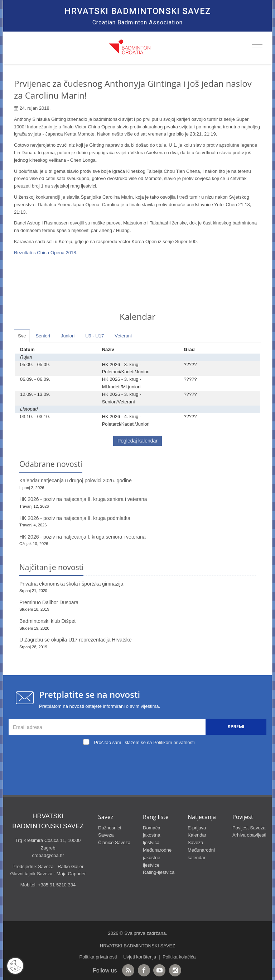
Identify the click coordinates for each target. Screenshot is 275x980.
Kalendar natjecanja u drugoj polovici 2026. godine (76, 480)
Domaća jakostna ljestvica (151, 835)
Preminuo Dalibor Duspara (49, 602)
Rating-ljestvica (159, 872)
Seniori (43, 336)
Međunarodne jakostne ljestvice (157, 858)
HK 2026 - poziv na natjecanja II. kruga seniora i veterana (83, 499)
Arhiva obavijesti (249, 835)
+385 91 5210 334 (57, 885)
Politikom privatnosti (174, 742)
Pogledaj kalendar (137, 441)
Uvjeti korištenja (140, 957)
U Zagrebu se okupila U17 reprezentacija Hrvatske (76, 640)
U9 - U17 (95, 336)
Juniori (68, 336)
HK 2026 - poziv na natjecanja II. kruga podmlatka (75, 518)
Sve (22, 336)
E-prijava (197, 828)
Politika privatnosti (98, 957)
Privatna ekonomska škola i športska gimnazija (71, 584)
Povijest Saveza (249, 828)
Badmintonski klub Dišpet (47, 621)
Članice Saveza (114, 842)
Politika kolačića (179, 957)
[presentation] (139, 764)
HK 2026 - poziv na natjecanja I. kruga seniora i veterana (83, 537)
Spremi (236, 727)
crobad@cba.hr (48, 855)
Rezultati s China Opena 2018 (45, 253)
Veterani (123, 336)
